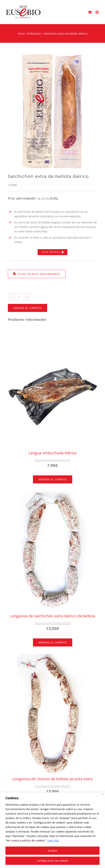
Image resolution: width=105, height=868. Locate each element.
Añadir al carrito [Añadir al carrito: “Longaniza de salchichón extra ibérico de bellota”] (53, 642)
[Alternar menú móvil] (97, 12)
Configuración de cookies (52, 861)
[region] (52, 830)
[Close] (102, 794)
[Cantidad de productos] (19, 297)
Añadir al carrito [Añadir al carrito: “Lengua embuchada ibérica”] (53, 479)
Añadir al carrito (28, 308)
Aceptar (53, 851)
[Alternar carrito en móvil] (90, 12)
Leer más (53, 840)
